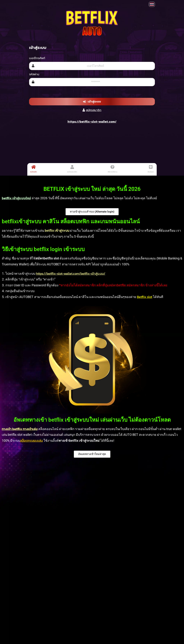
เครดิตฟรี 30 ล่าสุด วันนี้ (90, 496)
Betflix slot (145, 297)
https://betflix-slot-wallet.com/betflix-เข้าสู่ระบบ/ (71, 274)
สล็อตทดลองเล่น (31, 441)
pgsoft (142, 579)
